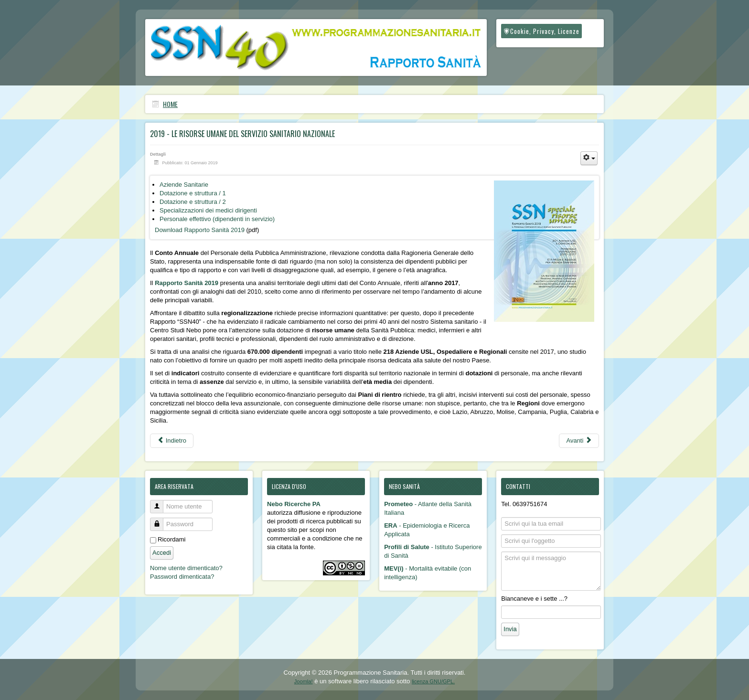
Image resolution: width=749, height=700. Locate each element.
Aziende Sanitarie (184, 185)
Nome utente (160, 503)
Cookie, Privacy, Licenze (541, 31)
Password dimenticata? (182, 577)
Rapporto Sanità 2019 (187, 283)
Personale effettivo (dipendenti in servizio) (217, 219)
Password (160, 520)
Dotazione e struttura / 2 (193, 202)
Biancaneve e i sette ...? (534, 599)
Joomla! (304, 681)
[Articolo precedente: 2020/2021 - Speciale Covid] (172, 441)
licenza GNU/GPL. (433, 681)
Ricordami (172, 539)
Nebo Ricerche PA (294, 504)
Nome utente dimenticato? (186, 568)
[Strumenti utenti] (589, 158)
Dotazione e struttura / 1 (193, 193)
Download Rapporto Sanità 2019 (200, 230)
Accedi (162, 553)
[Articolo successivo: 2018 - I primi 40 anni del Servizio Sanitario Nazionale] (579, 441)
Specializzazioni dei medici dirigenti (208, 210)
